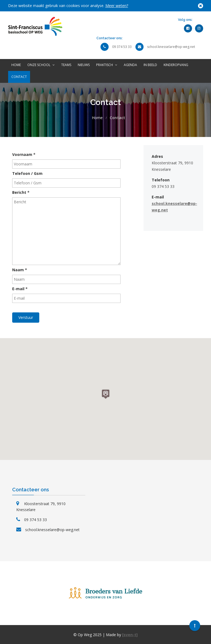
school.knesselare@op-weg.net (171, 47)
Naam (20, 270)
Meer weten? (117, 6)
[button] (106, 394)
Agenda (130, 65)
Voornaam (24, 154)
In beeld (150, 65)
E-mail (20, 289)
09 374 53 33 (122, 47)
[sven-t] (130, 635)
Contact (19, 77)
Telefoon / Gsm (27, 173)
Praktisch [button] (107, 65)
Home (16, 65)
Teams (66, 65)
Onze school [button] (41, 65)
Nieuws (84, 65)
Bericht (21, 192)
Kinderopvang (176, 65)
